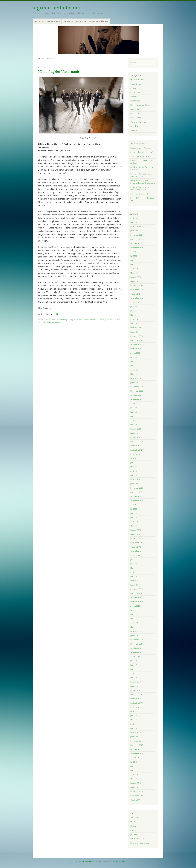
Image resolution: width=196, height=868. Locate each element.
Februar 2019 (136, 581)
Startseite (38, 21)
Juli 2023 (134, 357)
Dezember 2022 (137, 387)
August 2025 (135, 252)
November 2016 (137, 695)
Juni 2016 (134, 716)
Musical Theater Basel (52, 322)
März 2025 (134, 273)
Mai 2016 (134, 720)
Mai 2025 (134, 264)
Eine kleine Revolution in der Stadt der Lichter (141, 175)
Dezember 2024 (137, 286)
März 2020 (134, 526)
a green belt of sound (58, 8)
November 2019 (137, 543)
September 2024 (137, 298)
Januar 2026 (135, 231)
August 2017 (135, 657)
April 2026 (134, 218)
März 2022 (134, 425)
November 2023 (137, 340)
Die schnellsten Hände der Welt (142, 152)
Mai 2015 (134, 770)
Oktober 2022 (136, 395)
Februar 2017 (136, 682)
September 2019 (137, 551)
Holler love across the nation (141, 105)
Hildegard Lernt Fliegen (99, 320)
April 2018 (134, 623)
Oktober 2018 (136, 598)
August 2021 (135, 454)
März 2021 (134, 475)
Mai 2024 (134, 315)
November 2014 (137, 796)
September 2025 (137, 248)
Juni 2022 (134, 412)
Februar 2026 (136, 227)
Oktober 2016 (136, 699)
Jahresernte (135, 109)
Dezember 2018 (137, 589)
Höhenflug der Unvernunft (59, 72)
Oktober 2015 (136, 749)
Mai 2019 (134, 568)
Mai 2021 (134, 467)
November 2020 (137, 492)
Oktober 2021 (136, 446)
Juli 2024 (134, 307)
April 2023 (134, 370)
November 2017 (137, 644)
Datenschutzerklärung (98, 21)
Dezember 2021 (137, 437)
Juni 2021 (134, 463)
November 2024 (137, 290)
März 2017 (134, 678)
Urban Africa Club (137, 839)
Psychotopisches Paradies (140, 148)
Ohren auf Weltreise (138, 122)
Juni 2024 (134, 311)
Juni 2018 (134, 614)
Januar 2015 (135, 787)
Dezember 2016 (137, 690)
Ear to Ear (62, 320)
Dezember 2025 (137, 235)
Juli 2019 (134, 560)
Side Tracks (135, 130)
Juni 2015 (134, 766)
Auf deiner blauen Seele (140, 194)
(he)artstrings (135, 84)
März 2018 (134, 627)
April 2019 (134, 572)
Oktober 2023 (136, 345)
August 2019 (135, 555)
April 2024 (134, 319)
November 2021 (137, 442)
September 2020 (137, 501)
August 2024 (135, 302)
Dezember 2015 (137, 741)
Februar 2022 (136, 429)
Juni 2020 (134, 513)
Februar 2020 (136, 530)
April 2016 (134, 724)
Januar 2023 (135, 383)
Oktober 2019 (136, 547)
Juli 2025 (134, 256)
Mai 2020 (134, 517)
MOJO (133, 822)
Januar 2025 (135, 281)
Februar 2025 (136, 277)
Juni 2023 (134, 361)
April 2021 (134, 471)
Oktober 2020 (136, 496)
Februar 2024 (136, 328)
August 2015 (135, 758)
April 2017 (134, 673)
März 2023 (134, 374)
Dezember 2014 (137, 791)
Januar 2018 (135, 635)
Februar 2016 (136, 732)
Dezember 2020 (137, 488)
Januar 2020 (135, 534)
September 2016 (137, 703)
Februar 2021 (136, 479)
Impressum (81, 21)
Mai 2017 (134, 669)
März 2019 (134, 576)
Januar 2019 (135, 585)
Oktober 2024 (136, 294)
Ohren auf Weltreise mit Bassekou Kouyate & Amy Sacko (143, 182)
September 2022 (137, 399)
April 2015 (134, 775)
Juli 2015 (134, 762)
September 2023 (137, 349)
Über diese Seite (53, 21)
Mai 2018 (134, 619)
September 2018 (137, 602)
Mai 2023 (134, 366)
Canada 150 (135, 92)
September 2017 (137, 652)
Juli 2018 (134, 610)
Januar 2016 (135, 737)
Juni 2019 (134, 564)
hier (58, 314)
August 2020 (135, 505)
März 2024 (134, 323)
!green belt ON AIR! (138, 80)
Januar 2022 (135, 433)
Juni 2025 (134, 260)
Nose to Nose (136, 118)
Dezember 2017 (137, 640)
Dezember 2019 (137, 539)
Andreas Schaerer (83, 320)
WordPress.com (119, 861)
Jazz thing (134, 834)
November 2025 (137, 239)
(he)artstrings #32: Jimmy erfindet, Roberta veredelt (140, 188)
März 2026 (134, 222)
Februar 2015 (136, 783)
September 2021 (137, 450)
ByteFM (133, 830)
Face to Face (135, 101)
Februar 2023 (136, 378)
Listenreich (135, 113)
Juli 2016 (134, 711)
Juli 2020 (134, 509)
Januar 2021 (135, 484)
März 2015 (134, 779)
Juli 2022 (134, 408)
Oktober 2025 (136, 243)
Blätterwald (68, 21)
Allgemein (54, 320)
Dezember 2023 (137, 336)
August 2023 (135, 353)
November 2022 (137, 391)
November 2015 (137, 745)
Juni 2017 (134, 665)
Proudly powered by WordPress (83, 861)
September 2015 (137, 754)
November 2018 (137, 593)
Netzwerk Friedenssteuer (140, 843)
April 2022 (134, 420)
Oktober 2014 (136, 800)
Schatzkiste (135, 126)
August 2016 (135, 707)
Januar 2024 (135, 332)
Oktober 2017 (136, 648)
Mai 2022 (134, 416)
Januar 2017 (135, 686)
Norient (133, 826)
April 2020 (134, 522)
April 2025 (134, 269)
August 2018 (135, 606)
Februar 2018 (136, 631)
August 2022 (135, 404)
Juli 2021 (134, 458)
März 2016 (134, 728)
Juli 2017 (134, 661)
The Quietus (135, 818)
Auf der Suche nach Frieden (141, 156)
